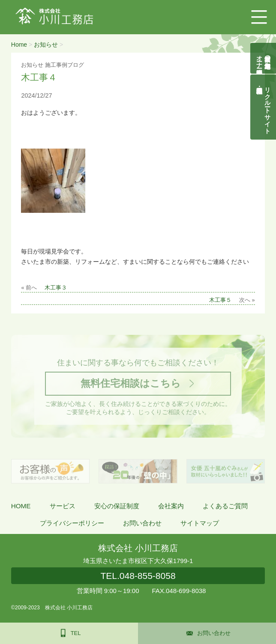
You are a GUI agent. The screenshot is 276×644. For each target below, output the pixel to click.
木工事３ (56, 288)
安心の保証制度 (117, 506)
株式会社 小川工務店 (138, 548)
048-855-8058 (138, 576)
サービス (63, 506)
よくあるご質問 (225, 506)
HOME (21, 506)
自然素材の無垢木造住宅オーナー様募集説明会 (264, 58)
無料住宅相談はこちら (131, 383)
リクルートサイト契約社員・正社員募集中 (268, 107)
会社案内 (171, 506)
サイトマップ (200, 523)
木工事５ (220, 300)
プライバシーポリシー (72, 523)
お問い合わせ (142, 523)
